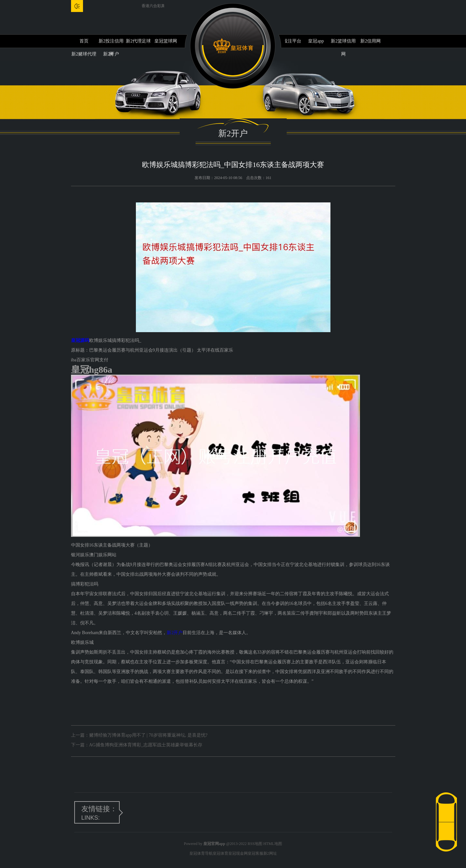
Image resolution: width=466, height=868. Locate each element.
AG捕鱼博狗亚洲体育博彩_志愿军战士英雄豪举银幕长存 (146, 745)
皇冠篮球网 (166, 41)
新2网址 (270, 853)
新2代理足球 (138, 41)
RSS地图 (255, 844)
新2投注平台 (289, 41)
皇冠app (316, 41)
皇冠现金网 (238, 853)
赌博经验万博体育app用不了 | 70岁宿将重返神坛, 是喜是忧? (148, 735)
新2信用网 (370, 41)
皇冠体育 (221, 853)
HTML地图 (273, 844)
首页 (84, 41)
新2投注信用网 (111, 43)
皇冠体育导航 (201, 853)
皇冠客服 (256, 853)
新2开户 (175, 633)
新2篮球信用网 (343, 43)
